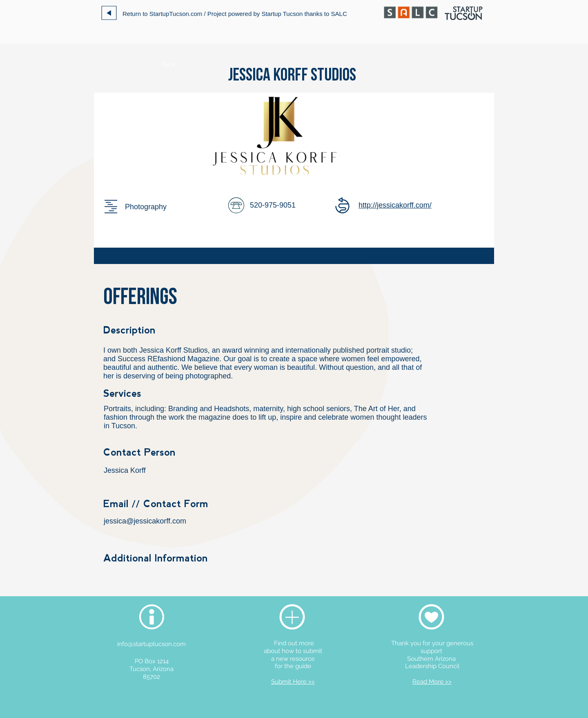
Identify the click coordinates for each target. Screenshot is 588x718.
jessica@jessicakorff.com (145, 521)
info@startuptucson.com (151, 644)
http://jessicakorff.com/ (395, 205)
